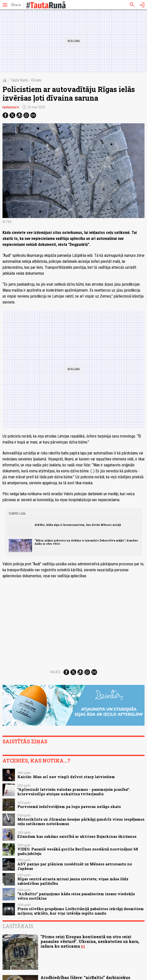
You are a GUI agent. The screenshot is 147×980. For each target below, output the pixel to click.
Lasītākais (18, 926)
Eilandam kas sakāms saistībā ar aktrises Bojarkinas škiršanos (77, 836)
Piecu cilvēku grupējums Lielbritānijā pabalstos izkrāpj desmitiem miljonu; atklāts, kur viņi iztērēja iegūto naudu (81, 911)
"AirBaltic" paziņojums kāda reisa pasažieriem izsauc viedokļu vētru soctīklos (76, 896)
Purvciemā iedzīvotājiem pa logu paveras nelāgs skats (69, 807)
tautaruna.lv (11, 107)
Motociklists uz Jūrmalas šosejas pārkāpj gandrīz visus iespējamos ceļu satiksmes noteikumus (81, 821)
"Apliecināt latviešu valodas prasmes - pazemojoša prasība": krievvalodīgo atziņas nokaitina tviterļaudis (74, 792)
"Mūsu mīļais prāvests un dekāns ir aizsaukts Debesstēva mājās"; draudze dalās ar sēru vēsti (86, 542)
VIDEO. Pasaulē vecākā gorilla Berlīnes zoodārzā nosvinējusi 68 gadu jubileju (78, 851)
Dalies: (55, 672)
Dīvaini (36, 80)
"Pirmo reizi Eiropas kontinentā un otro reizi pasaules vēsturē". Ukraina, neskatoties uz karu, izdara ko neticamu (90, 941)
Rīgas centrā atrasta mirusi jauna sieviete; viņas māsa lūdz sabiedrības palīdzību (73, 881)
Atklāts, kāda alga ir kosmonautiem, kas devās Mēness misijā (78, 525)
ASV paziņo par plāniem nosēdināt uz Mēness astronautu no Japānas (75, 866)
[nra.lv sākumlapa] (16, 5)
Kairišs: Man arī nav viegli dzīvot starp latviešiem (66, 777)
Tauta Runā (19, 80)
